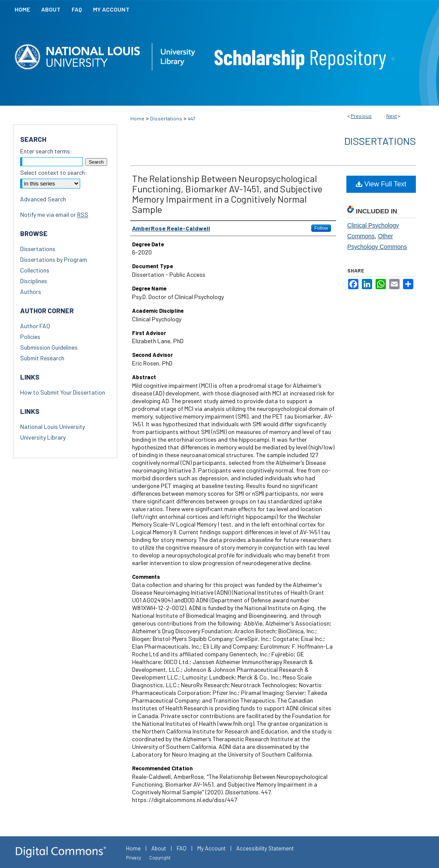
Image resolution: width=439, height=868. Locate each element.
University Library (43, 437)
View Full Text (381, 184)
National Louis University (53, 427)
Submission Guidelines (49, 347)
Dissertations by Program (54, 259)
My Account (211, 848)
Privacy (134, 858)
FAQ (182, 848)
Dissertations (166, 118)
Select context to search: (54, 172)
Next (392, 116)
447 (192, 118)
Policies (30, 337)
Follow (321, 228)
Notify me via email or (54, 214)
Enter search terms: (46, 151)
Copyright (160, 858)
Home (137, 118)
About (159, 848)
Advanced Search (43, 199)
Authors (31, 292)
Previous (361, 116)
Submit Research (42, 358)
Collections (35, 270)
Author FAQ (35, 326)
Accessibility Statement (265, 848)
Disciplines (34, 281)
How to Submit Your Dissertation (63, 392)
